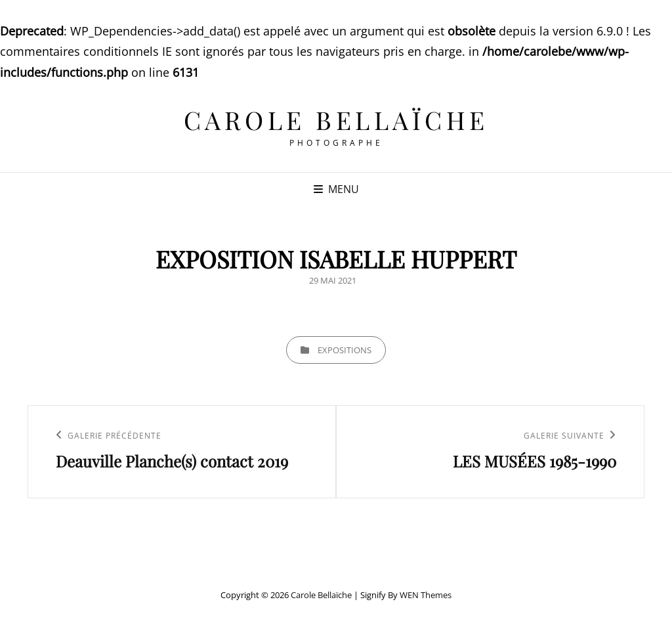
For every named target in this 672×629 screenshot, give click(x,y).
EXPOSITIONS (345, 350)
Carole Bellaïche (336, 120)
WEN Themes (426, 595)
